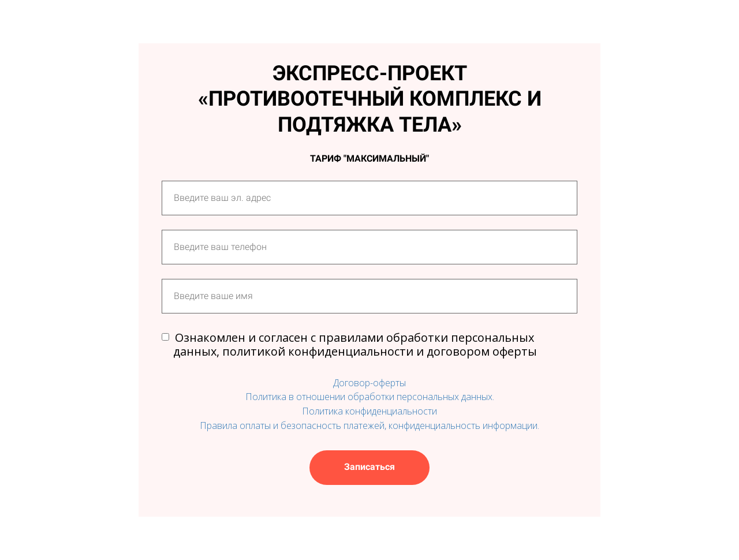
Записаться (369, 467)
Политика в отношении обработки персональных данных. (370, 397)
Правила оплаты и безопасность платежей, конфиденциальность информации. (369, 425)
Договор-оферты (369, 383)
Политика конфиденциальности (369, 411)
